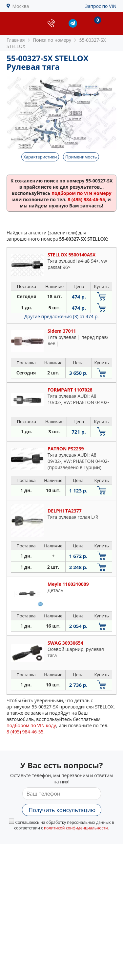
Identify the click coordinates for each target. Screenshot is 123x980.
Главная (16, 40)
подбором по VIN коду (31, 725)
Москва (21, 6)
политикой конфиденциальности (76, 828)
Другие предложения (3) (61, 316)
